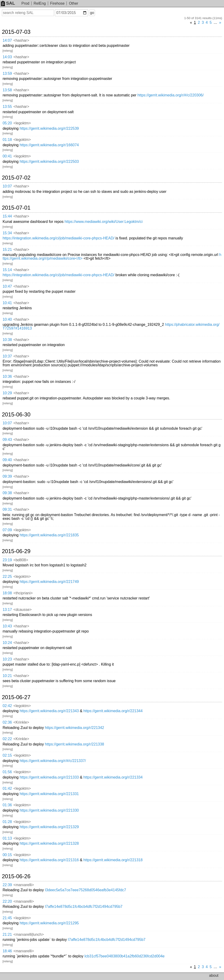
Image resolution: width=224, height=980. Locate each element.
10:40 (7, 319)
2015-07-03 (16, 32)
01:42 (7, 788)
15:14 (7, 270)
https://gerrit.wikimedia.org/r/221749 (49, 582)
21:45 (7, 918)
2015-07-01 (16, 208)
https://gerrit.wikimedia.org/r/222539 (49, 128)
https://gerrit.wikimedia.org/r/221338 (75, 744)
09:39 (7, 476)
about (214, 975)
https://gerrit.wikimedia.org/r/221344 (113, 711)
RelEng (40, 3)
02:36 (7, 722)
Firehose (57, 3)
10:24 (7, 643)
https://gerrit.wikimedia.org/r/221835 (49, 535)
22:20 (7, 901)
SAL (8, 3)
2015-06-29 (16, 551)
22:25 (7, 577)
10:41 (7, 303)
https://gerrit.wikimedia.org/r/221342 (75, 728)
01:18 (7, 140)
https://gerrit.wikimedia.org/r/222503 (49, 162)
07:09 (7, 530)
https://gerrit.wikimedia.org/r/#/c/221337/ (53, 761)
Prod (25, 3)
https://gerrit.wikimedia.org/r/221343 (49, 711)
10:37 (7, 356)
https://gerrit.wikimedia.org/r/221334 (113, 777)
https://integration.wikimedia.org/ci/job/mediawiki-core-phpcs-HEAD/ (58, 238)
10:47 (7, 286)
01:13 (7, 838)
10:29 (7, 393)
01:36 (7, 805)
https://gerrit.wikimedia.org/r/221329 (49, 827)
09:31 (7, 509)
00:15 (7, 855)
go (92, 13)
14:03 (7, 57)
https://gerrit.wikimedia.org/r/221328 (49, 843)
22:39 (7, 885)
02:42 (7, 706)
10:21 (7, 676)
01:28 (7, 822)
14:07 (7, 40)
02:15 (7, 755)
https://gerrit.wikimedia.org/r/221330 (49, 810)
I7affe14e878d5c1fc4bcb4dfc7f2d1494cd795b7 (84, 907)
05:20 (7, 123)
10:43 (7, 626)
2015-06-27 (16, 697)
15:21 (7, 250)
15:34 (7, 233)
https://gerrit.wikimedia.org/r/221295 (49, 923)
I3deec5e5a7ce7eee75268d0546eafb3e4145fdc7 (86, 890)
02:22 (7, 739)
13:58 (7, 90)
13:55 (7, 107)
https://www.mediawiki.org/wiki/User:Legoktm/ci (104, 222)
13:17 (7, 610)
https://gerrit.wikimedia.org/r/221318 (113, 860)
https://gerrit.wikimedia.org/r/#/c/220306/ (171, 95)
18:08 (7, 593)
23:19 (7, 560)
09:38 (7, 493)
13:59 (7, 73)
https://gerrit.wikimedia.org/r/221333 (49, 777)
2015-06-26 (16, 876)
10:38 (7, 340)
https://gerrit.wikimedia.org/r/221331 (49, 794)
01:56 (7, 772)
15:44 (7, 216)
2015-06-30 (16, 415)
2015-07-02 (16, 178)
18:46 (7, 951)
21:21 (7, 934)
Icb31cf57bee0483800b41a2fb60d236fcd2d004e (124, 956)
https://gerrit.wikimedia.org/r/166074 (49, 145)
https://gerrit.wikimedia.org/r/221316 (49, 860)
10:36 (7, 376)
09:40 (7, 460)
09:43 (7, 440)
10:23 (7, 659)
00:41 (7, 156)
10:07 (7, 186)
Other (74, 3)
